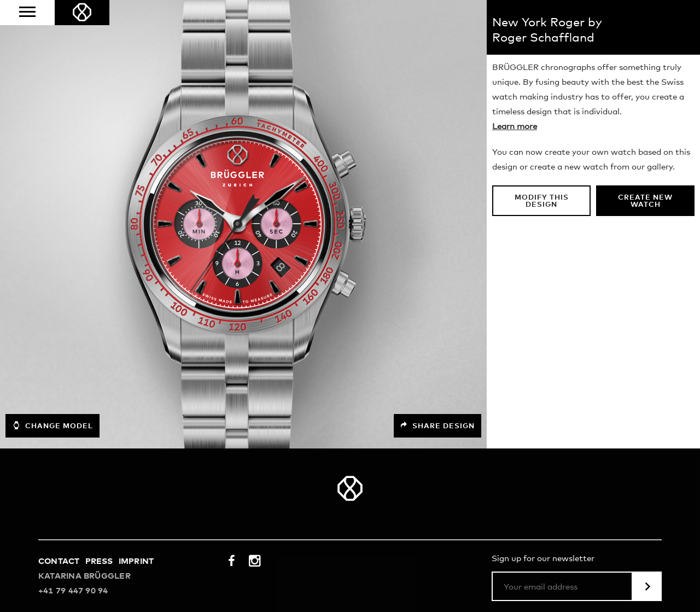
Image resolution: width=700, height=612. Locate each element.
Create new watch (645, 201)
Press (99, 561)
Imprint (136, 561)
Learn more (515, 127)
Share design (437, 426)
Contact (59, 561)
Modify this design (542, 201)
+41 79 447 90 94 (73, 591)
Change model (52, 426)
